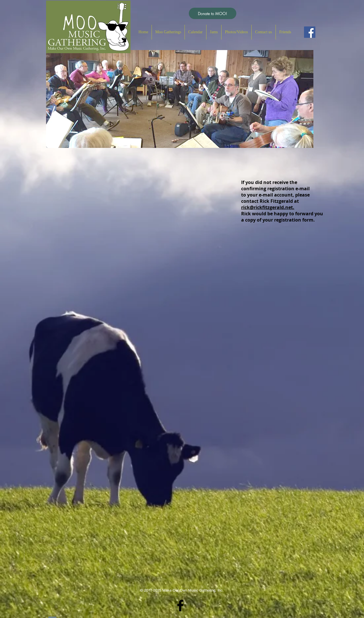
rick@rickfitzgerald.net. (268, 207)
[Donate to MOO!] (213, 13)
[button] (168, 32)
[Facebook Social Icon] (310, 32)
